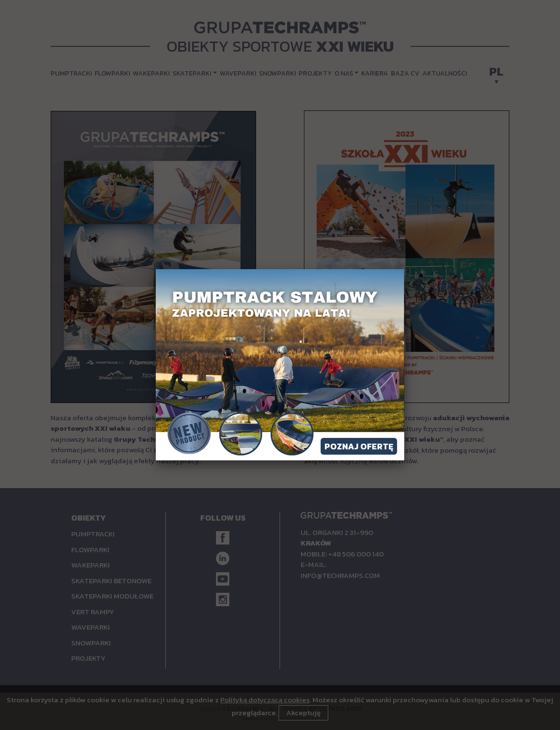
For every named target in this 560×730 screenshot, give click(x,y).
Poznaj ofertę (359, 446)
